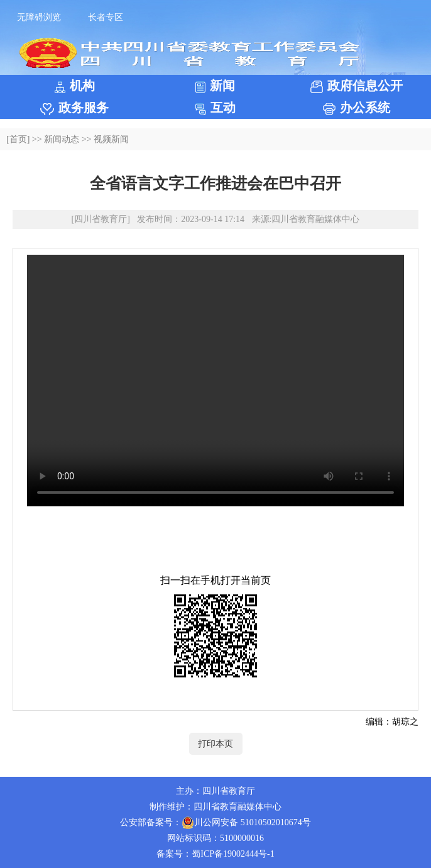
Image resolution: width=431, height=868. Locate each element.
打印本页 (215, 744)
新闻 (215, 86)
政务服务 (74, 108)
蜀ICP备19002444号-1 (233, 854)
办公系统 (357, 108)
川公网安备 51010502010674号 (246, 823)
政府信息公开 (357, 86)
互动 (215, 108)
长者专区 (106, 17)
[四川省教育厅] (101, 219)
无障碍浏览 (39, 17)
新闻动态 (62, 139)
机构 (75, 86)
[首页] (18, 139)
